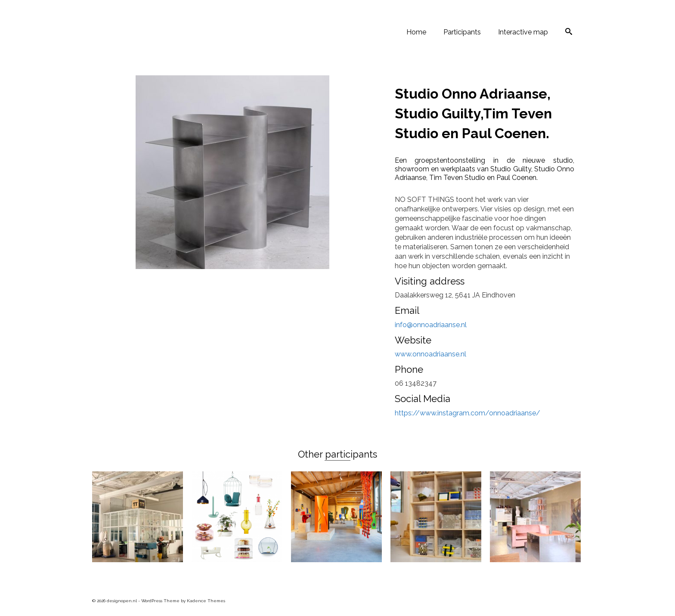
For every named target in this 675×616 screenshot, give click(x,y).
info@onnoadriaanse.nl (431, 325)
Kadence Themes (206, 601)
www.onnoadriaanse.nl (430, 354)
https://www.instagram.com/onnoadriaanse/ (468, 413)
